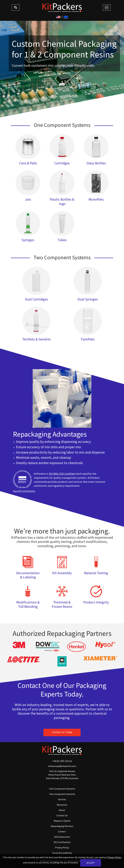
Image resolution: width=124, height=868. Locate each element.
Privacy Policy (62, 847)
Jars (28, 199)
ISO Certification (62, 842)
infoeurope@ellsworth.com (62, 766)
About (62, 810)
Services (62, 799)
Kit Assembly (62, 573)
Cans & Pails (28, 163)
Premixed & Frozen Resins (62, 604)
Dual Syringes (88, 299)
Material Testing (96, 573)
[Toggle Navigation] (107, 7)
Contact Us (62, 815)
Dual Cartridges (36, 299)
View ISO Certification (24, 491)
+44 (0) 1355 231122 (62, 761)
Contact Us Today (62, 732)
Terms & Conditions (62, 853)
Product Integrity (96, 602)
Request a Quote (62, 821)
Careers (62, 831)
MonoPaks (96, 199)
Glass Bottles (96, 163)
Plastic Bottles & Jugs (62, 202)
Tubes (62, 240)
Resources (62, 805)
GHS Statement (62, 837)
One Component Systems (62, 789)
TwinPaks (88, 339)
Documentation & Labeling (28, 575)
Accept (91, 863)
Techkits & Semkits (36, 339)
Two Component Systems (62, 794)
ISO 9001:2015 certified (62, 474)
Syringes (28, 240)
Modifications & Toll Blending (28, 604)
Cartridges (62, 163)
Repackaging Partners (62, 826)
